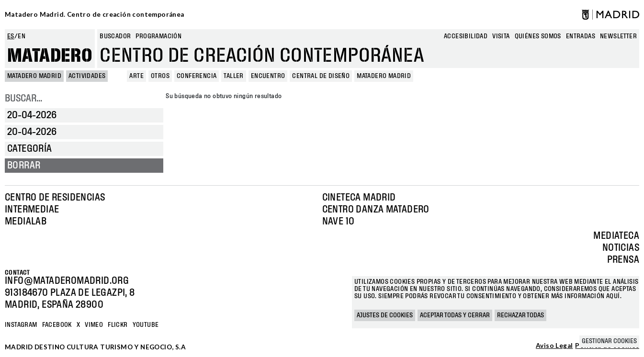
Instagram (21, 325)
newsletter (618, 36)
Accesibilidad (466, 36)
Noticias (621, 248)
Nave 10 (339, 222)
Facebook (57, 325)
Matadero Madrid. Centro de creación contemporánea (95, 14)
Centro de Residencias (55, 198)
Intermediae (32, 210)
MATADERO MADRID (34, 76)
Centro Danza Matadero (376, 210)
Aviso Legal (554, 346)
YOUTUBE (146, 325)
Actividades (87, 76)
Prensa (623, 260)
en (22, 36)
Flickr (118, 325)
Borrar (24, 166)
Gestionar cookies (609, 341)
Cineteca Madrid (359, 198)
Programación (158, 36)
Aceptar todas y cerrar (455, 315)
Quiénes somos (538, 36)
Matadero (50, 56)
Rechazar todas (520, 315)
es (11, 36)
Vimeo (94, 325)
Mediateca (616, 236)
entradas (581, 36)
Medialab (26, 222)
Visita (501, 36)
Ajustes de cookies (385, 315)
